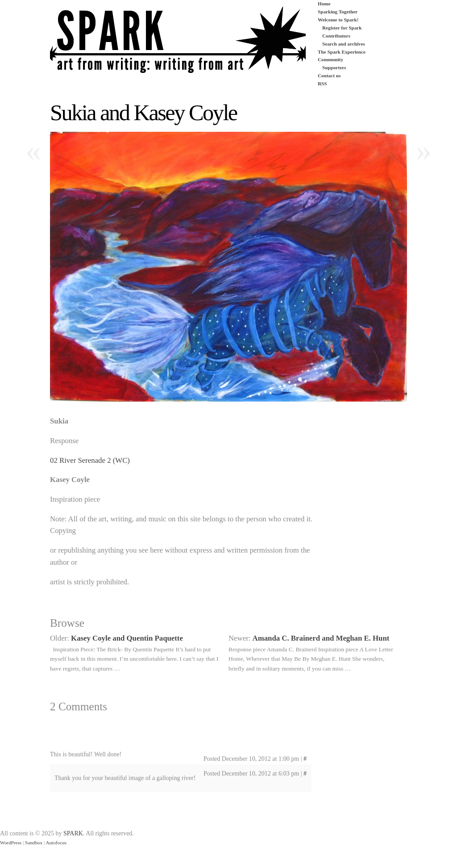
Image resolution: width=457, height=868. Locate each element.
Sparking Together (338, 12)
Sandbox (34, 843)
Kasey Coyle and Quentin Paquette (127, 638)
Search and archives (344, 44)
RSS (322, 84)
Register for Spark (342, 28)
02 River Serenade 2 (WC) (90, 460)
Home (324, 4)
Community (330, 59)
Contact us (329, 75)
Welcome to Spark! (338, 20)
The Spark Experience (342, 52)
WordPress (11, 843)
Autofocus (56, 843)
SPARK (73, 833)
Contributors (336, 36)
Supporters (334, 67)
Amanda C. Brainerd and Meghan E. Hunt (321, 638)
